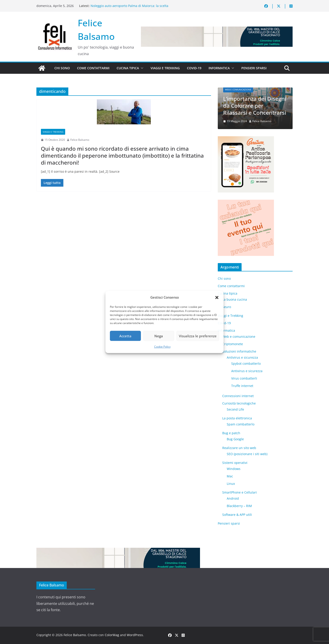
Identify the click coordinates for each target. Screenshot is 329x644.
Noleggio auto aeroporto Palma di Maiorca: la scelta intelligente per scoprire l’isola (129, 8)
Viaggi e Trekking (165, 68)
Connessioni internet (238, 396)
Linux (231, 484)
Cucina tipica (128, 68)
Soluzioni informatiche (239, 351)
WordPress (135, 635)
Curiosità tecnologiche (239, 403)
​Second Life (235, 409)
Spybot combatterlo (246, 363)
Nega (159, 336)
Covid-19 (194, 68)
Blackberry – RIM (239, 506)
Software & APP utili (237, 515)
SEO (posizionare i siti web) (247, 454)
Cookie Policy (162, 347)
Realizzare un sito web (239, 448)
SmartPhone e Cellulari (240, 492)
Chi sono (62, 68)
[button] (217, 297)
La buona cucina (235, 299)
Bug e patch (231, 433)
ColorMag (112, 635)
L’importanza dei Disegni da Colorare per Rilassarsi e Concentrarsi (255, 106)
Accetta (125, 336)
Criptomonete (233, 344)
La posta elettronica (237, 418)
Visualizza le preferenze (198, 336)
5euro (227, 307)
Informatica (219, 68)
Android (233, 498)
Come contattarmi (93, 68)
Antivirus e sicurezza (242, 357)
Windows (234, 469)
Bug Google (235, 439)
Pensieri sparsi (254, 68)
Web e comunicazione (238, 89)
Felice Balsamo (80, 140)
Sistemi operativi (235, 463)
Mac (230, 476)
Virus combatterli (244, 378)
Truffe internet (242, 386)
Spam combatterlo (241, 424)
